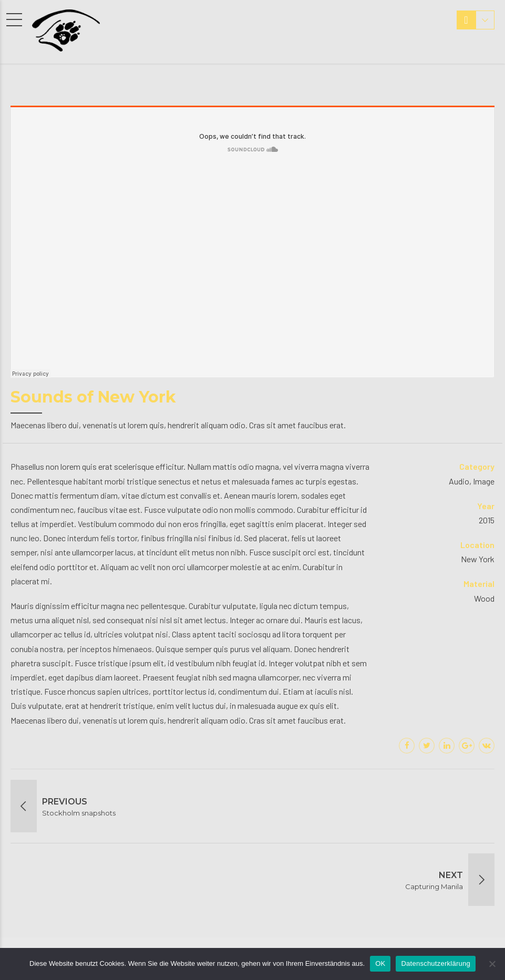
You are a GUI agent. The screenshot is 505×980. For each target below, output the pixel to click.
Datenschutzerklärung (435, 963)
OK (380, 963)
